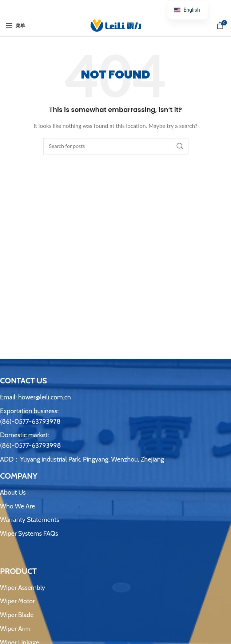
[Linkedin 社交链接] (125, 7)
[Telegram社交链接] (134, 7)
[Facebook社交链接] (97, 7)
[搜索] (116, 146)
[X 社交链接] (106, 7)
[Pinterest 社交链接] (116, 7)
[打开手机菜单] (15, 25)
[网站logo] (116, 25)
